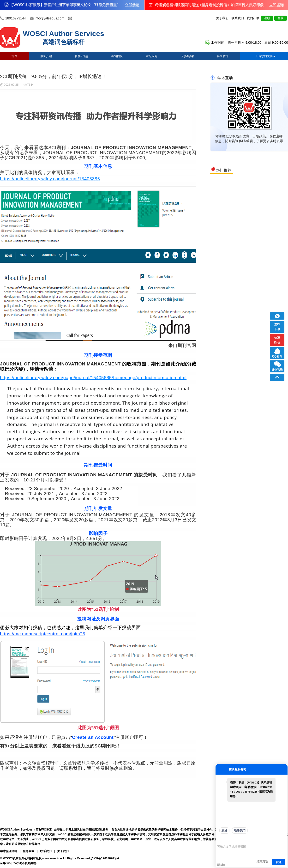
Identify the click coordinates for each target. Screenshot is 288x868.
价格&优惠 (82, 56)
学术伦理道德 (9, 851)
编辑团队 (117, 56)
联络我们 (240, 831)
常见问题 (152, 56)
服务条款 (29, 851)
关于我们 (222, 18)
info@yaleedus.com (50, 18)
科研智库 (223, 56)
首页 (14, 56)
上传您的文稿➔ (265, 56)
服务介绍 (46, 56)
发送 (279, 862)
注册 (267, 18)
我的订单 (253, 18)
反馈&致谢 (187, 56)
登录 (281, 18)
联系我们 (238, 18)
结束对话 (262, 862)
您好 (224, 831)
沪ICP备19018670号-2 (105, 858)
